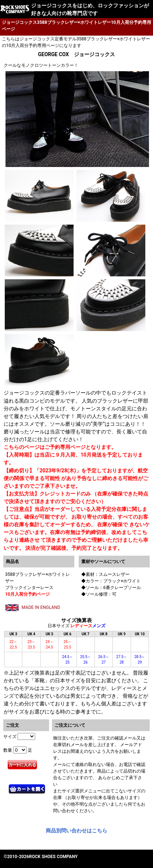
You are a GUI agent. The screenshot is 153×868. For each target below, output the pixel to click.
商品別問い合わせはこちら (76, 831)
